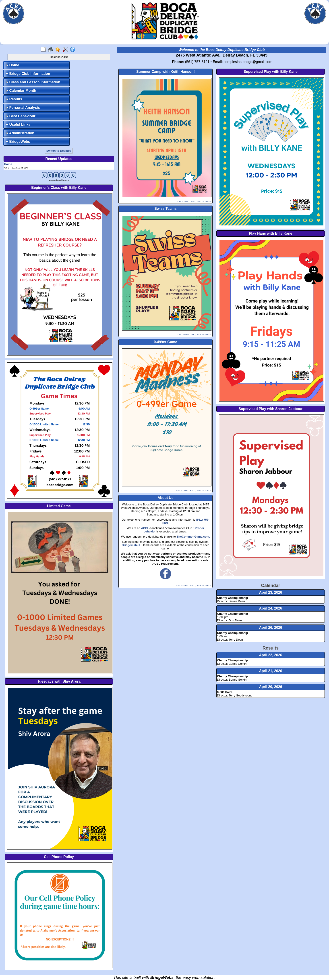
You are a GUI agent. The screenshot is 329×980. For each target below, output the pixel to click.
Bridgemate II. (131, 545)
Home (13, 65)
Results (14, 99)
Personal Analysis (23, 108)
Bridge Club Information (28, 74)
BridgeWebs (18, 142)
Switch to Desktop (59, 151)
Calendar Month (21, 91)
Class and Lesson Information (33, 82)
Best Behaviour (21, 116)
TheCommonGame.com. (193, 537)
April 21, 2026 (270, 671)
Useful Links (18, 125)
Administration (20, 133)
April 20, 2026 (270, 687)
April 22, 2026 (270, 655)
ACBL (145, 528)
